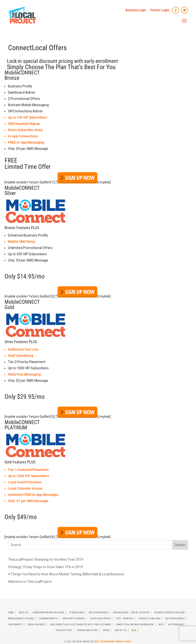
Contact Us (121, 630)
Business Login (136, 10)
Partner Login (160, 10)
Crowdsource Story (87, 630)
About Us (23, 613)
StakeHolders (77, 613)
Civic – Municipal (125, 619)
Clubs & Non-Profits (101, 619)
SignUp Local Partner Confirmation (135, 625)
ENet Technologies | (105, 642)
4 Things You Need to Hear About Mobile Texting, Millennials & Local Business (66, 574)
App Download (176, 625)
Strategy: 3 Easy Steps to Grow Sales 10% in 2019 (45, 567)
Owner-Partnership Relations (48, 613)
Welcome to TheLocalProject (30, 582)
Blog (134, 630)
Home (11, 613)
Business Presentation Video (170, 613)
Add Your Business (98, 613)
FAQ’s (161, 625)
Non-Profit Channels (74, 619)
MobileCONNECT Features (21, 619)
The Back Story (64, 630)
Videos (106, 630)
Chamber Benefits (48, 619)
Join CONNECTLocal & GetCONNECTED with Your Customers (80, 625)
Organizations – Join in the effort (131, 613)
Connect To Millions (149, 619)
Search (180, 545)
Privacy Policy (124, 642)
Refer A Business (36, 625)
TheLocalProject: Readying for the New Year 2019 (46, 559)
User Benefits (16, 625)
